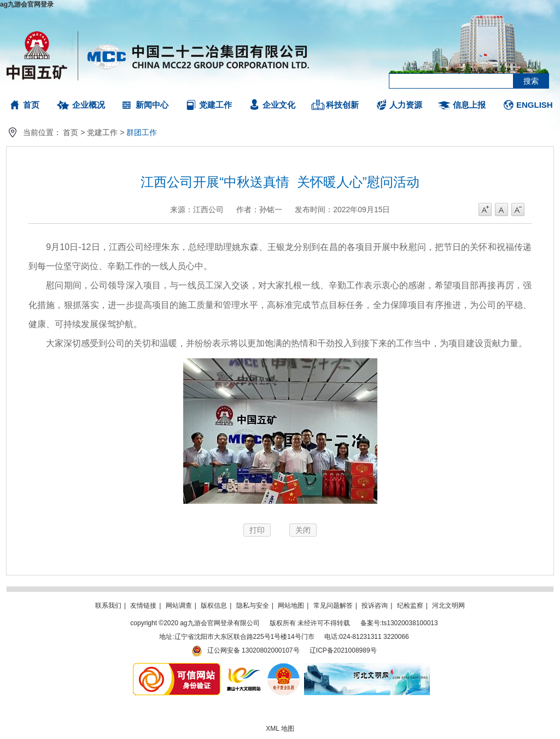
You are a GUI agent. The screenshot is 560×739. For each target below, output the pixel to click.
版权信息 (214, 606)
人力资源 (406, 105)
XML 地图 (280, 729)
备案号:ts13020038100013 (399, 623)
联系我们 (108, 606)
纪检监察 (410, 606)
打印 (257, 530)
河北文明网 (448, 606)
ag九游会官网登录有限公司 (158, 55)
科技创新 (342, 105)
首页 (31, 105)
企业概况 (89, 105)
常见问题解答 (333, 606)
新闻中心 (152, 105)
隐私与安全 (253, 606)
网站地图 (291, 606)
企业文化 (279, 105)
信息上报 (469, 105)
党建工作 (215, 105)
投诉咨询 (375, 606)
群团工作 (142, 132)
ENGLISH (535, 105)
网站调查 (179, 606)
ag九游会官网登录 (27, 4)
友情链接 (143, 606)
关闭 (303, 530)
